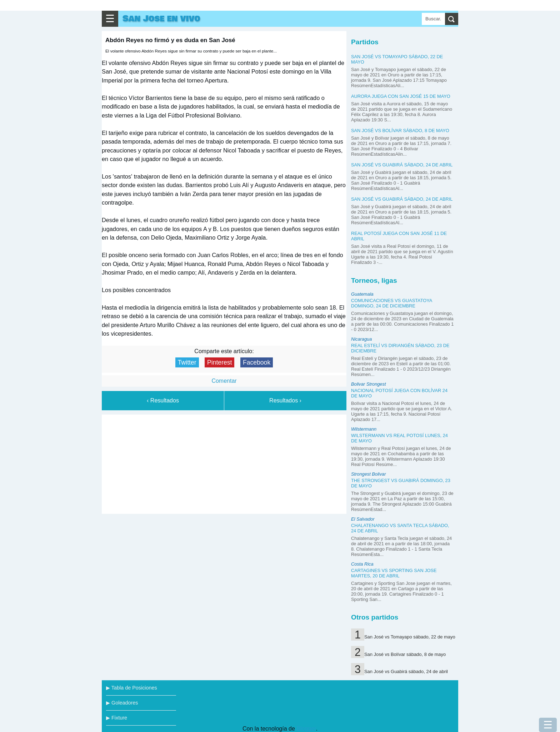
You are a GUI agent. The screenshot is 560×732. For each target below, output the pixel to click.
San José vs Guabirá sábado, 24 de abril (402, 165)
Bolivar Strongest (368, 384)
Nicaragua (361, 339)
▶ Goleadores (122, 703)
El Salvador (363, 519)
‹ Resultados (163, 400)
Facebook (257, 362)
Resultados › (285, 400)
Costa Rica (362, 564)
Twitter (187, 362)
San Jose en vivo (161, 19)
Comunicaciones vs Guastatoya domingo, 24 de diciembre (392, 303)
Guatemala (362, 294)
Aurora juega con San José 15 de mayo (401, 96)
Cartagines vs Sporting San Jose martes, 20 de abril (394, 573)
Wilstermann (364, 429)
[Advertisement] (224, 463)
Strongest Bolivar (368, 474)
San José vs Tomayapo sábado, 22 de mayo (410, 637)
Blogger (306, 729)
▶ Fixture (117, 718)
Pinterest (219, 362)
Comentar (224, 381)
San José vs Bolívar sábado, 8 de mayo (400, 131)
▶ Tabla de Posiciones (132, 688)
